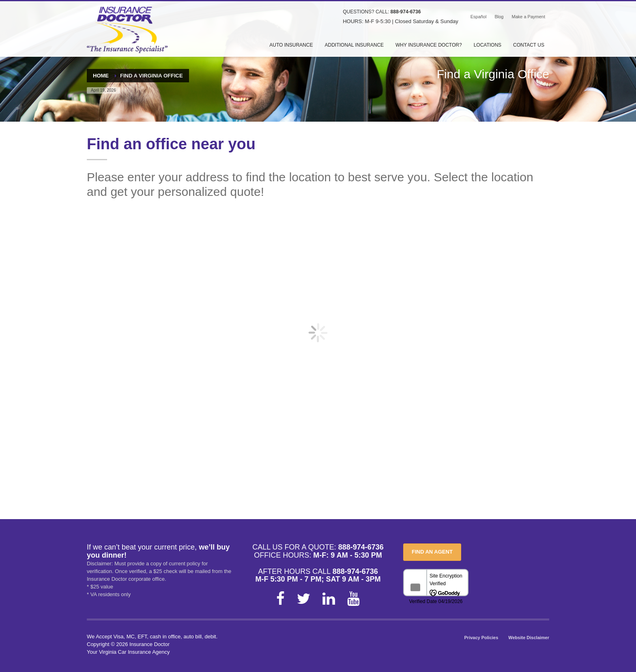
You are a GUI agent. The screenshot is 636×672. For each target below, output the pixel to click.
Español (479, 17)
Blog (499, 17)
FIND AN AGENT (432, 552)
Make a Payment (528, 17)
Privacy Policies (481, 638)
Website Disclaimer (529, 638)
